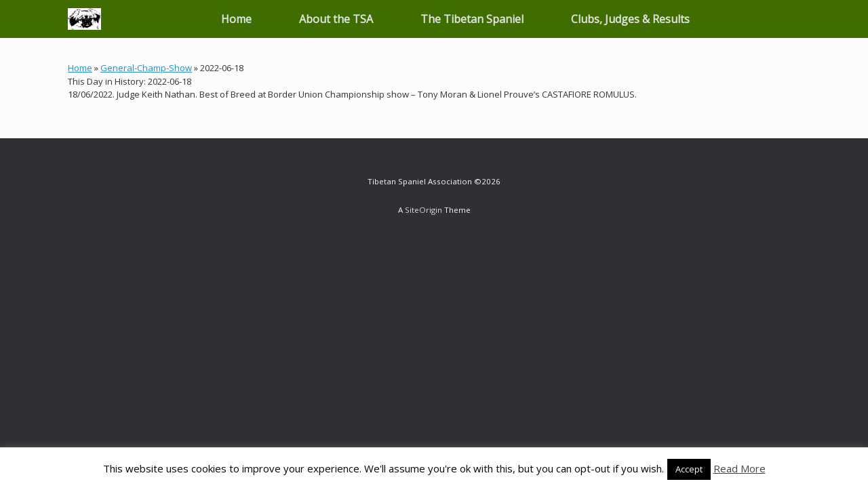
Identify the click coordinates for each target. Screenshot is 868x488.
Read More (739, 468)
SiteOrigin (423, 210)
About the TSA (336, 19)
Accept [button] (689, 469)
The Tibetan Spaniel (472, 19)
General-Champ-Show (146, 68)
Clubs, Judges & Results (630, 19)
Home (236, 19)
